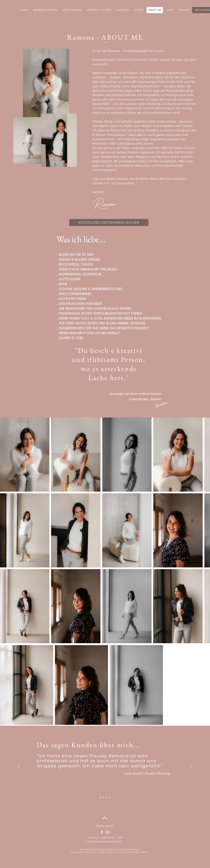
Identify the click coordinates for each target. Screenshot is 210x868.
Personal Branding (92, 850)
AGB (120, 837)
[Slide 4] (100, 797)
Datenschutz (109, 837)
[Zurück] (19, 766)
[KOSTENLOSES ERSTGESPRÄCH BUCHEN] (109, 223)
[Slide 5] (107, 797)
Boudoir (134, 850)
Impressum (93, 837)
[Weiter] (191, 766)
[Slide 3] (103, 797)
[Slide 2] (110, 797)
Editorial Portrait (116, 850)
